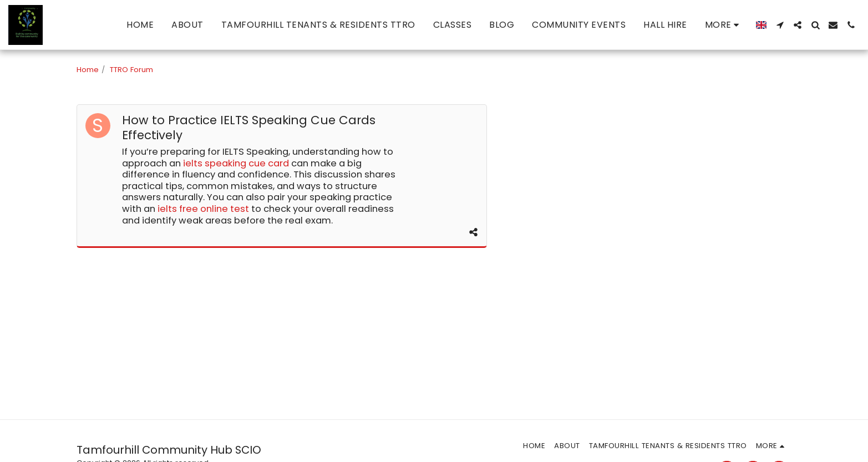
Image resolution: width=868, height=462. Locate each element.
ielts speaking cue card (236, 163)
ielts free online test (203, 209)
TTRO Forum (131, 70)
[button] (780, 25)
